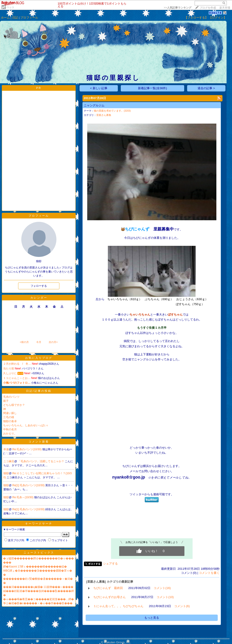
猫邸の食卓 (10, 421)
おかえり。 (10, 433)
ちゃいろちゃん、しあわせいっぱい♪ (26, 425)
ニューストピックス (39, 553)
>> (178, 8)
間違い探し (10, 413)
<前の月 (24, 342)
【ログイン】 (218, 18)
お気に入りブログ (39, 358)
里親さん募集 (104, 115)
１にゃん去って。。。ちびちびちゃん (118, 606)
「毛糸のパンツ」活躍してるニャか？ (41, 461)
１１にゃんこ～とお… (17, 378)
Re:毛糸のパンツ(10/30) (27, 449)
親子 (6, 401)
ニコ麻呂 (9, 461)
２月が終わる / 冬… (17, 364)
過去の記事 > (206, 88)
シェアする (110, 564)
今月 (39, 342)
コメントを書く (209, 573)
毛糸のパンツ (11, 397)
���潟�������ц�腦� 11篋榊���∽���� (38, 587)
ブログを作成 (208, 8)
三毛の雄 (9, 417)
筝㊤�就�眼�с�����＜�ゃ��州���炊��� (38, 603)
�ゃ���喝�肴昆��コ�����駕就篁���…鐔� (39, 599)
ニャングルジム (94, 105)
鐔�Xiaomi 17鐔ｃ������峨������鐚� (35, 567)
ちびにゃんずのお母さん (110, 597)
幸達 (6, 449)
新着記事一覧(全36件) (152, 88)
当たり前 (9, 369)
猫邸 (6, 473)
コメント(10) (165, 597)
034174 (215, 13)
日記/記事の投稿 (39, 391)
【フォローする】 (196, 18)
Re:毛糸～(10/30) (23, 497)
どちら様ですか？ (14, 405)
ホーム (5, 18)
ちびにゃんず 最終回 (108, 588)
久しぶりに (10, 373)
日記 (15, 18)
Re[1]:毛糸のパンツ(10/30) (29, 485)
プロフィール (29, 18)
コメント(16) (162, 588)
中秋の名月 (10, 429)
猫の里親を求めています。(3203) (112, 111)
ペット (10, 7)
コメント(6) (182, 606)
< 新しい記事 (99, 88)
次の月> (53, 342)
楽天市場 (225, 8)
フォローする (39, 286)
